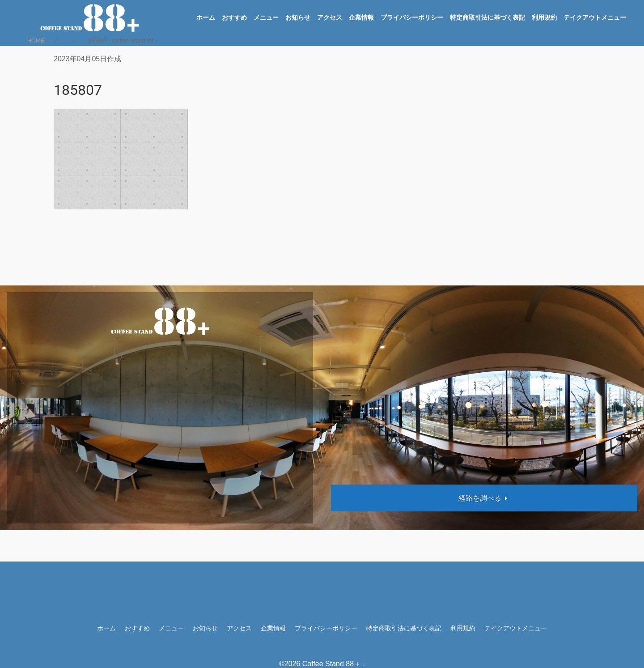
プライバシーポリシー (412, 17)
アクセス (330, 17)
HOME (36, 41)
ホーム (206, 17)
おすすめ (234, 17)
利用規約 (544, 17)
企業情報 (361, 17)
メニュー (266, 17)
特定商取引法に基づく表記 (487, 17)
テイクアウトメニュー (595, 17)
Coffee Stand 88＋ (332, 664)
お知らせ (298, 17)
